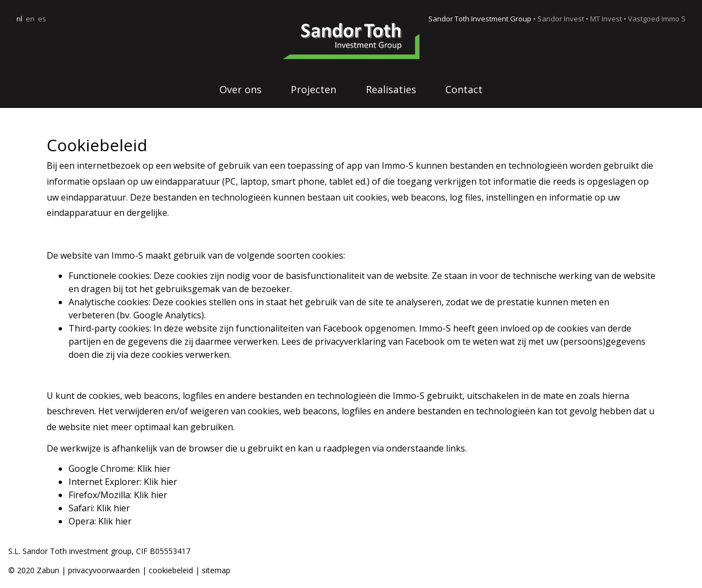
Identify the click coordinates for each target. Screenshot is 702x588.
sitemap (216, 570)
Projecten (313, 89)
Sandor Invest (561, 19)
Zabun (48, 570)
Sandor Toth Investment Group (480, 19)
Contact (464, 89)
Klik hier (154, 469)
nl (19, 19)
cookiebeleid (172, 570)
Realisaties (391, 89)
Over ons (240, 89)
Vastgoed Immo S (657, 19)
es (42, 19)
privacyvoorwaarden (104, 570)
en (30, 19)
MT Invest (606, 19)
